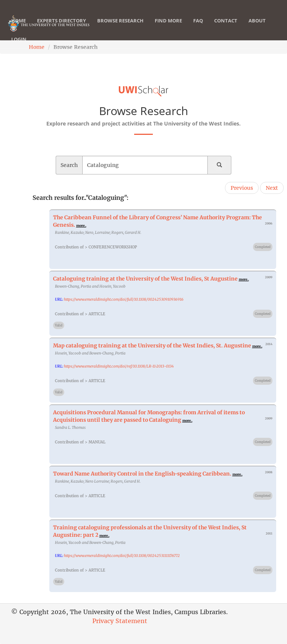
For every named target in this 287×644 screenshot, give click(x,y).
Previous (242, 188)
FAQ (198, 28)
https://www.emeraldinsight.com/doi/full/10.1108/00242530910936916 (124, 299)
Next (272, 188)
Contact (226, 28)
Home (18, 28)
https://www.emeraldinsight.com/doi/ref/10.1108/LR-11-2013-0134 (119, 366)
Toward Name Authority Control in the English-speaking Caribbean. (142, 474)
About (257, 28)
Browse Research (120, 28)
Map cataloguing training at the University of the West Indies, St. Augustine (152, 346)
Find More (168, 28)
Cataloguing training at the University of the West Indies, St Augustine (145, 279)
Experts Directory (61, 28)
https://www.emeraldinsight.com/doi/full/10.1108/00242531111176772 (122, 556)
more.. (81, 225)
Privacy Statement (120, 621)
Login (19, 47)
